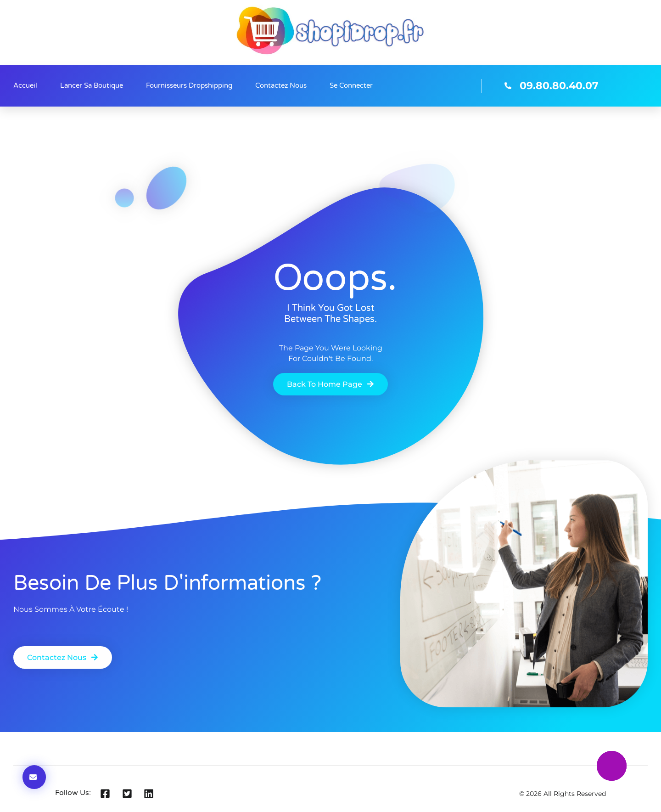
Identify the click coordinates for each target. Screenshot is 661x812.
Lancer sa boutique (92, 85)
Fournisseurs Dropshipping (189, 85)
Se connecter (351, 85)
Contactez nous (281, 85)
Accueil (25, 85)
